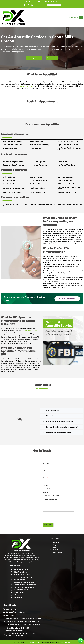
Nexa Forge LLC (65, 642)
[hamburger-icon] (81, 17)
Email (45, 471)
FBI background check (31, 331)
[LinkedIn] (32, 5)
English (50, 5)
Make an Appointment (67, 299)
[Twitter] (28, 5)
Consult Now (48, 525)
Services (46, 492)
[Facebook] (25, 5)
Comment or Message (50, 500)
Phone (45, 478)
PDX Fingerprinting (25, 86)
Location (46, 485)
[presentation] (56, 520)
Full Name (47, 463)
